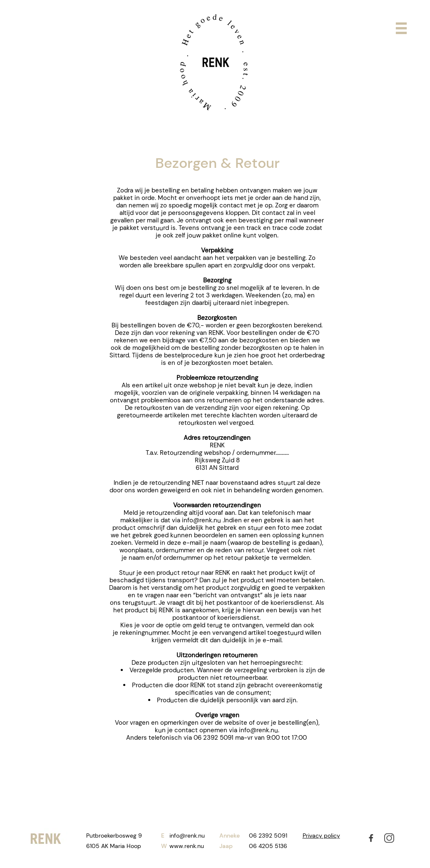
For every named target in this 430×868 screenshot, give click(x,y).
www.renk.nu (187, 846)
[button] (401, 28)
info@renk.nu (201, 520)
